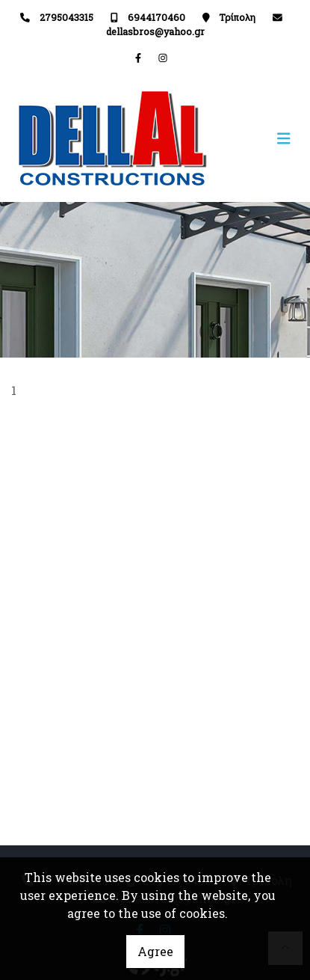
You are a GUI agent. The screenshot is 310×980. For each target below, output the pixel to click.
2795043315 (66, 17)
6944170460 (156, 17)
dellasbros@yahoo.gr (155, 31)
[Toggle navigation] (227, 139)
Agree (155, 951)
